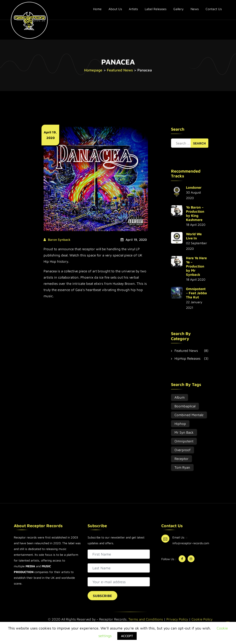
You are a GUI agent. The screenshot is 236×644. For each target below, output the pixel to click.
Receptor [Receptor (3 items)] (181, 459)
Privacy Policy (177, 619)
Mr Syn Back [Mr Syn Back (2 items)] (184, 432)
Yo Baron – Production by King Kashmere (195, 213)
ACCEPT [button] (127, 636)
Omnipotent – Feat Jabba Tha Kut (196, 293)
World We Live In (194, 236)
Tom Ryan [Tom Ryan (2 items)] (182, 467)
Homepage (93, 70)
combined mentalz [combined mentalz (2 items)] (189, 415)
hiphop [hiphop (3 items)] (180, 424)
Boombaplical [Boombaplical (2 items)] (185, 406)
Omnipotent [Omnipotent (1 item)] (184, 441)
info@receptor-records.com (191, 543)
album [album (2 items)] (180, 397)
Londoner (194, 187)
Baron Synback (59, 240)
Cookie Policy (202, 619)
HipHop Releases (187, 358)
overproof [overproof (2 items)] (183, 450)
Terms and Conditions (146, 619)
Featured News (120, 70)
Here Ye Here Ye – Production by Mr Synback (196, 266)
